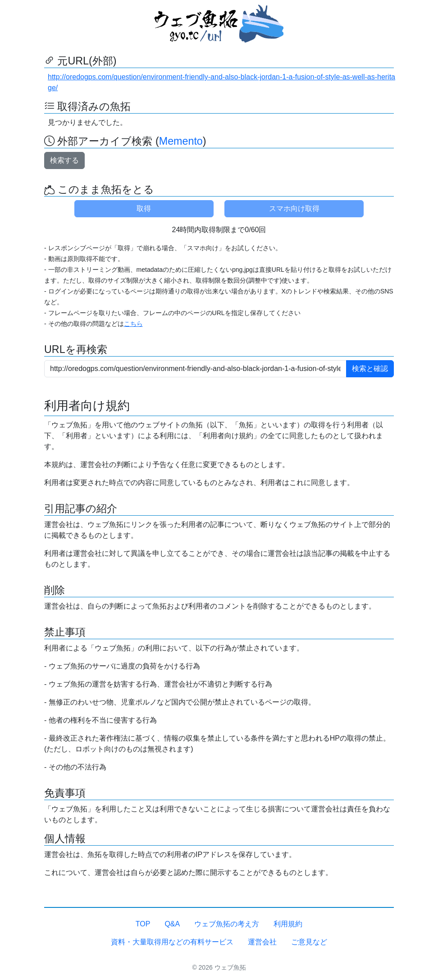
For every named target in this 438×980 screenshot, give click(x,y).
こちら (133, 324)
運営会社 (262, 942)
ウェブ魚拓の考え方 (227, 924)
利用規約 (288, 924)
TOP (143, 924)
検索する (64, 160)
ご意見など (309, 942)
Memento (181, 141)
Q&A (172, 924)
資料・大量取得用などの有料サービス (172, 942)
